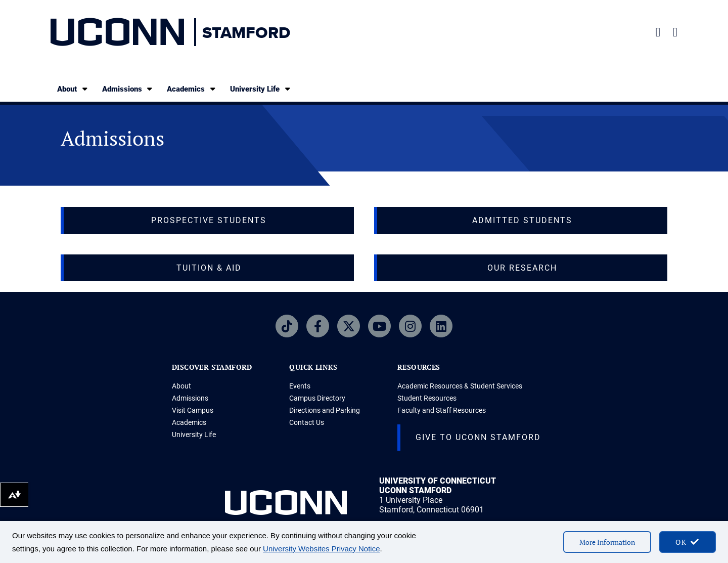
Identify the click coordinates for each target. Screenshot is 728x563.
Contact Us (307, 422)
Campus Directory (317, 398)
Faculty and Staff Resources (442, 410)
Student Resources (427, 398)
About (73, 89)
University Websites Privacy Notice (321, 549)
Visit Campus (193, 410)
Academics (192, 89)
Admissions (128, 89)
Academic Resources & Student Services (460, 386)
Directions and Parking (325, 410)
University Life (261, 89)
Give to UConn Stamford (478, 437)
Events (300, 386)
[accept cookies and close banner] (688, 542)
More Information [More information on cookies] (607, 542)
